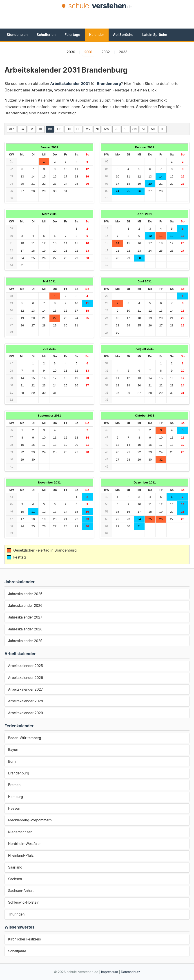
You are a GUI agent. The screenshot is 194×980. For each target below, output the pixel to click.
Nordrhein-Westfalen (25, 844)
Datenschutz (130, 972)
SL (125, 129)
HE (78, 129)
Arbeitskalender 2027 (25, 689)
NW (107, 129)
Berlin (13, 762)
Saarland (15, 867)
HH (69, 129)
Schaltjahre (17, 951)
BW (22, 129)
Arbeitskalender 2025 (26, 666)
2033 (123, 52)
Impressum (110, 972)
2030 (71, 52)
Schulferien (46, 35)
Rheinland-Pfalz (21, 855)
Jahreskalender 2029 (25, 641)
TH (162, 129)
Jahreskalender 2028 (25, 629)
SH (153, 129)
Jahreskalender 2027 (25, 617)
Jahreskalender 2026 (25, 606)
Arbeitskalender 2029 (26, 713)
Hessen (14, 808)
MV (88, 129)
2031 (88, 52)
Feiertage (72, 35)
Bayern (14, 750)
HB (59, 129)
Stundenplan (17, 35)
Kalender (97, 35)
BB (50, 129)
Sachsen (15, 879)
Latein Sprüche (155, 35)
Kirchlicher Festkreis (25, 939)
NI (97, 129)
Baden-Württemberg (25, 738)
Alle (12, 129)
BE (41, 129)
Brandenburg (19, 773)
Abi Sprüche (123, 35)
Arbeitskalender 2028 (26, 701)
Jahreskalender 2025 (25, 594)
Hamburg (16, 797)
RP (116, 129)
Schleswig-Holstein (24, 902)
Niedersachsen (20, 832)
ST (144, 129)
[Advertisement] (97, 23)
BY (32, 129)
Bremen (14, 785)
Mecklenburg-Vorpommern (30, 820)
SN (135, 129)
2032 (106, 52)
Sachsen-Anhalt (21, 891)
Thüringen (16, 914)
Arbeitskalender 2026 (26, 678)
